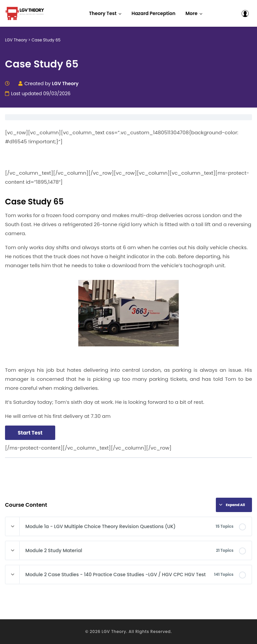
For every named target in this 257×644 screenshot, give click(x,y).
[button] (194, 13)
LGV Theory (114, 631)
